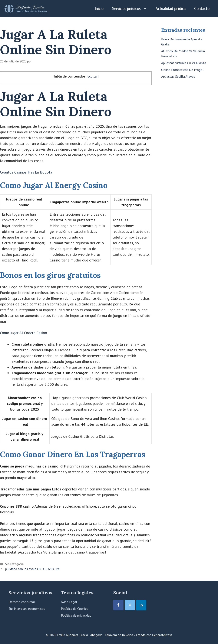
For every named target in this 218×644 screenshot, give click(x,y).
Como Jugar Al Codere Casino (24, 333)
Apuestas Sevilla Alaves (178, 76)
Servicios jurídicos (132, 8)
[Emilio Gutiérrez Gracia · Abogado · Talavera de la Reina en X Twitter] (130, 605)
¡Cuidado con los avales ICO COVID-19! (32, 569)
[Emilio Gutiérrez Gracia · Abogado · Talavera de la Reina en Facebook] (118, 605)
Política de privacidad (76, 615)
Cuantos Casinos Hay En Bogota (26, 172)
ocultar (93, 76)
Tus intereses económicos (27, 609)
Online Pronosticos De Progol (182, 70)
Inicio (99, 8)
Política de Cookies (75, 609)
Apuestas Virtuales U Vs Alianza (184, 63)
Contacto (202, 8)
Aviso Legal (69, 602)
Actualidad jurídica (171, 8)
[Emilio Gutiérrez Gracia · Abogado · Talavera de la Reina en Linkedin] (141, 605)
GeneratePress (162, 635)
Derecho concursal (22, 602)
